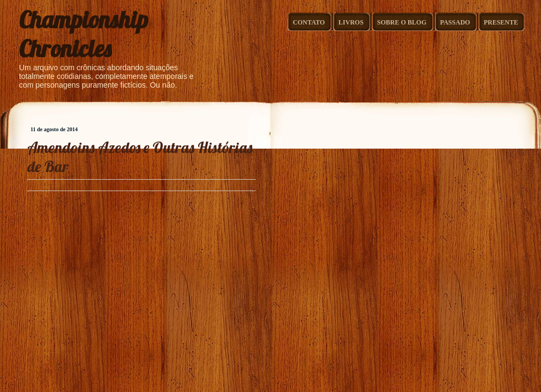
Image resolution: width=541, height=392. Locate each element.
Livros (351, 22)
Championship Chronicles (84, 34)
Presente (501, 22)
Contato (309, 22)
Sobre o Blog (402, 22)
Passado (455, 22)
